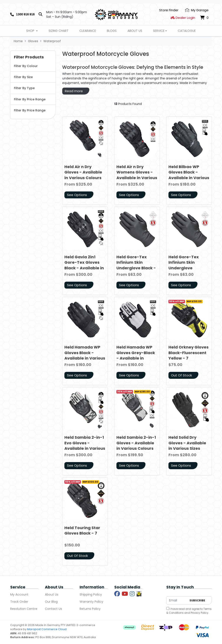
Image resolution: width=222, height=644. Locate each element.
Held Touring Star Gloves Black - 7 (82, 530)
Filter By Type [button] (24, 88)
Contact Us (53, 609)
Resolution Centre (24, 609)
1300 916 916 (25, 14)
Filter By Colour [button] (26, 66)
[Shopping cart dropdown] (204, 18)
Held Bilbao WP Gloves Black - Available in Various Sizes (189, 175)
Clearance (88, 31)
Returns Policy (90, 609)
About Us (135, 31)
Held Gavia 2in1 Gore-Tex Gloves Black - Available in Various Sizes (84, 265)
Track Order (19, 602)
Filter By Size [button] (23, 77)
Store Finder (169, 10)
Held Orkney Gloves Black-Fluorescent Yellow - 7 (189, 353)
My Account (19, 594)
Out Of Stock (181, 375)
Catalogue (187, 31)
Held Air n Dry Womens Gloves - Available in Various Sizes (137, 175)
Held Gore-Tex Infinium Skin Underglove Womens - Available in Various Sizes (189, 271)
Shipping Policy (91, 594)
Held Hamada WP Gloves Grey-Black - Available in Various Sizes (136, 355)
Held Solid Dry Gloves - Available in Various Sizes (187, 443)
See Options (77, 195)
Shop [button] (31, 31)
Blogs (112, 31)
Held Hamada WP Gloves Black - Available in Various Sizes (85, 355)
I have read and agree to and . (189, 611)
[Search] (40, 14)
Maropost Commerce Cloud (47, 629)
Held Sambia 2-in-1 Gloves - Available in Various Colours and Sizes (136, 446)
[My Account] (197, 10)
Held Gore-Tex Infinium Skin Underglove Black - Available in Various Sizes (137, 268)
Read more (74, 91)
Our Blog (51, 602)
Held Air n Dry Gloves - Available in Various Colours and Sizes (83, 175)
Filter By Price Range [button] (30, 99)
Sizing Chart (59, 31)
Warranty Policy (91, 602)
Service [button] (159, 31)
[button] (33, 57)
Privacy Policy (199, 613)
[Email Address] (177, 600)
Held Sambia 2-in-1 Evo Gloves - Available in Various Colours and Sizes (85, 446)
